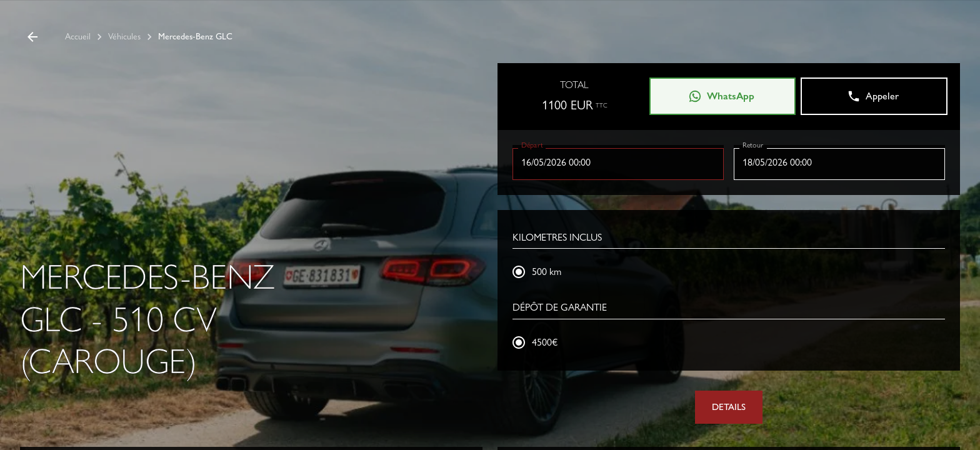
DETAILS (729, 407)
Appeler (873, 96)
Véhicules (124, 36)
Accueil (78, 36)
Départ (532, 144)
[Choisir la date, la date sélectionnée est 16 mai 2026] (618, 162)
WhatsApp (721, 96)
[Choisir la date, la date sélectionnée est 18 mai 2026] (839, 162)
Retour (753, 144)
